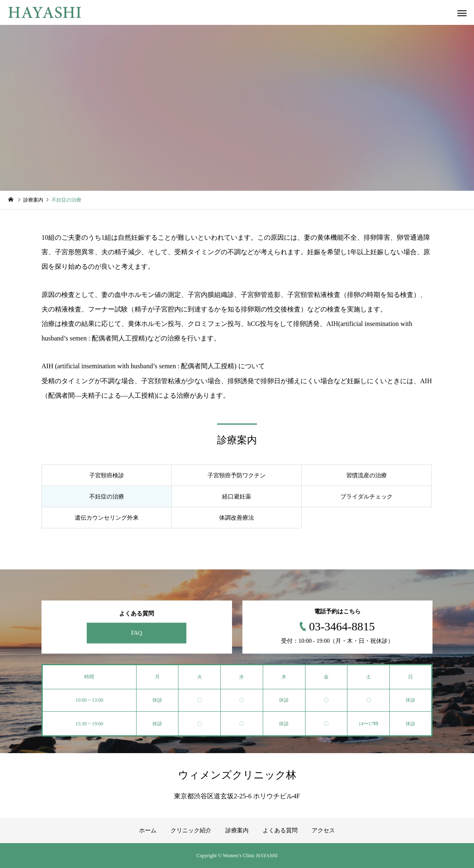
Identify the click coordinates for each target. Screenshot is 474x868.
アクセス (323, 830)
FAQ (137, 633)
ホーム (148, 830)
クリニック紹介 (191, 830)
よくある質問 (280, 830)
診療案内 (237, 830)
